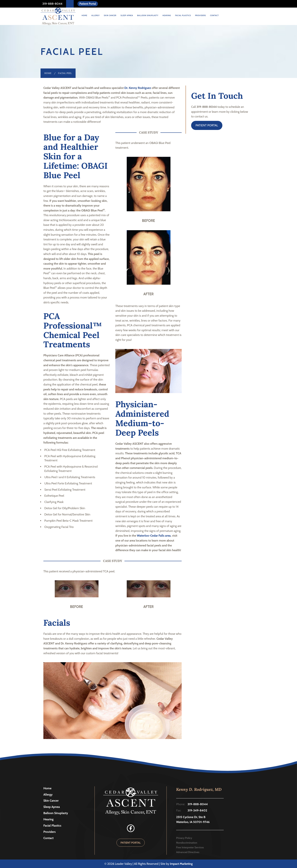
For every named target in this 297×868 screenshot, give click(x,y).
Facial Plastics (183, 15)
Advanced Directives (188, 852)
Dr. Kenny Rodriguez (138, 88)
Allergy (96, 15)
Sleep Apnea (127, 15)
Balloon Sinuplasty (148, 15)
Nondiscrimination (187, 843)
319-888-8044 (52, 4)
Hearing (167, 15)
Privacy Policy (184, 838)
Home (84, 15)
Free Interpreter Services (190, 847)
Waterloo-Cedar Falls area (154, 536)
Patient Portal (88, 4)
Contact (214, 15)
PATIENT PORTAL (207, 125)
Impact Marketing (181, 864)
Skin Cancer (110, 15)
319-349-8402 (197, 810)
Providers (200, 15)
